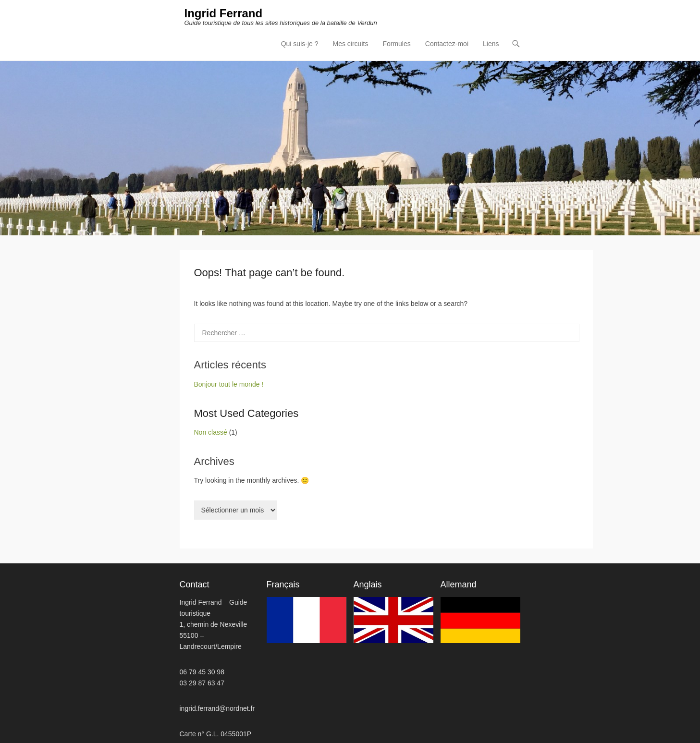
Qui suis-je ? (300, 44)
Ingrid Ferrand (224, 13)
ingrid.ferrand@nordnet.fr (217, 708)
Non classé (211, 432)
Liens (491, 44)
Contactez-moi (447, 44)
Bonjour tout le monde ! (229, 384)
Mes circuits (351, 44)
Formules (396, 44)
